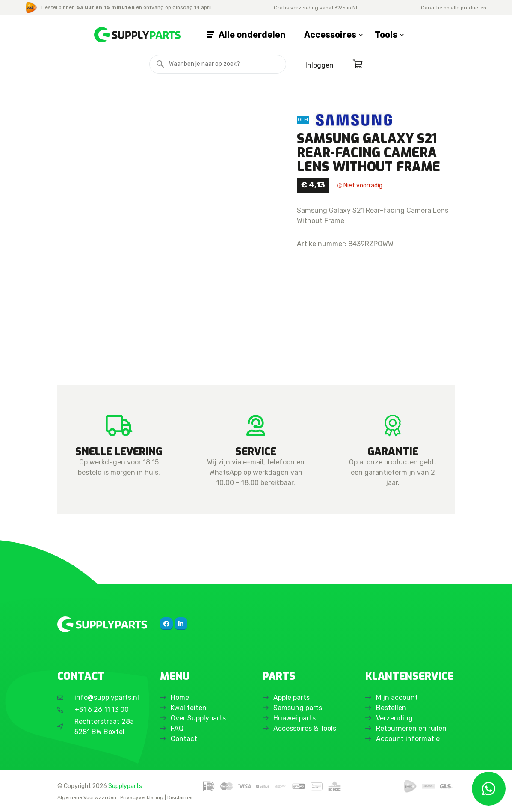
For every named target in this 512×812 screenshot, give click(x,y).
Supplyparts (125, 786)
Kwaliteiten (189, 708)
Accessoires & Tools (305, 728)
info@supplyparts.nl (107, 697)
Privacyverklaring (142, 797)
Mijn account (397, 697)
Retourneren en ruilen (411, 728)
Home (180, 697)
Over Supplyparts (198, 718)
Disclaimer (180, 797)
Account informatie (408, 739)
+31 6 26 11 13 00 (102, 709)
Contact (184, 739)
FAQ (177, 728)
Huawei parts (294, 718)
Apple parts (292, 697)
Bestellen (391, 708)
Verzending (394, 718)
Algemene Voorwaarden (87, 797)
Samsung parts (298, 708)
